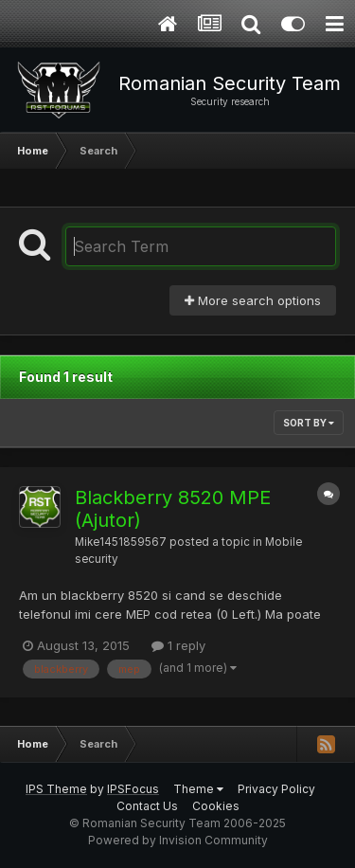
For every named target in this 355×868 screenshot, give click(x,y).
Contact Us (147, 806)
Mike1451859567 (121, 542)
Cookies (216, 806)
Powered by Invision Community (178, 840)
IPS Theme (56, 789)
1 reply (178, 645)
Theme (198, 789)
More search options (253, 300)
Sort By (309, 423)
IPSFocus (133, 789)
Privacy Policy (276, 789)
